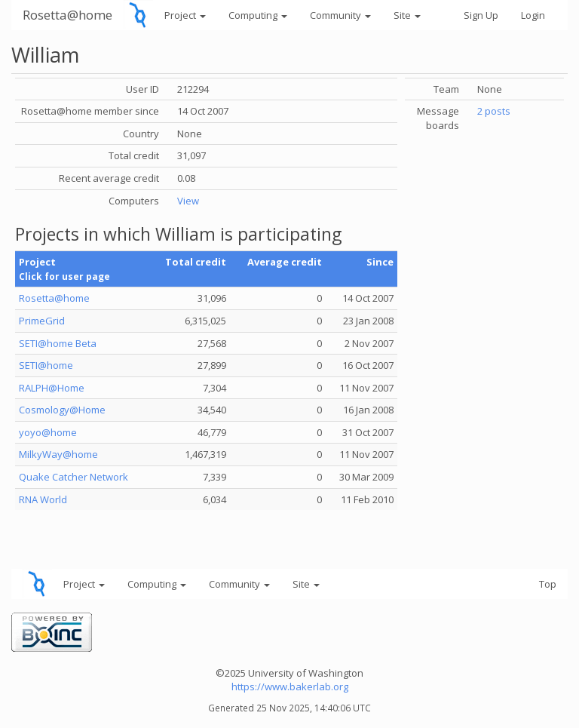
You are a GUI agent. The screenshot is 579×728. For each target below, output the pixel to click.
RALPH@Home (52, 388)
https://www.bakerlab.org (290, 687)
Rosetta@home (67, 15)
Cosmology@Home (62, 410)
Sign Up (481, 15)
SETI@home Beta (58, 343)
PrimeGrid (42, 321)
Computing (258, 15)
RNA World (43, 499)
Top (548, 584)
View (188, 201)
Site (407, 15)
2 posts (494, 111)
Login (533, 15)
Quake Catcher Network (74, 477)
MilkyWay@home (58, 454)
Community (340, 15)
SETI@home (46, 365)
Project (185, 15)
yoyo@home (48, 432)
